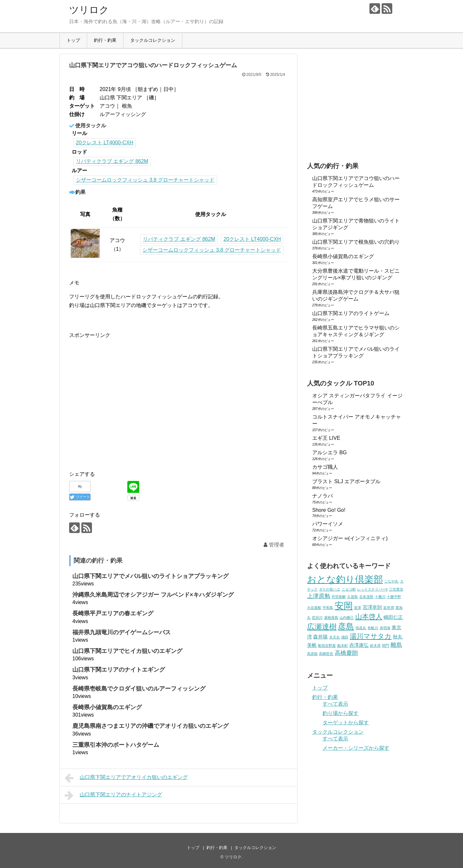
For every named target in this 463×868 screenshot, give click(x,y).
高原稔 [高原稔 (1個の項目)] (312, 654)
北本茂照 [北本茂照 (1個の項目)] (366, 597)
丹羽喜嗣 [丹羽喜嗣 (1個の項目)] (339, 597)
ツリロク (89, 10)
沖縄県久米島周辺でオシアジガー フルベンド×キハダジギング (153, 595)
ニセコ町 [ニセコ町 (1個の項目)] (349, 589)
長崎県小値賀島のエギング (107, 707)
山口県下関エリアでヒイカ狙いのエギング (127, 651)
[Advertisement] (123, 407)
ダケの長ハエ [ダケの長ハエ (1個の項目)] (330, 589)
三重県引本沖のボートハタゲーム (116, 745)
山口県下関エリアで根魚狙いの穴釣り (356, 242)
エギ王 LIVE (326, 438)
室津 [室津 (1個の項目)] (358, 608)
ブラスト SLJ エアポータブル (346, 481)
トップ (73, 40)
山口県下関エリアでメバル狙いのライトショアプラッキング (150, 576)
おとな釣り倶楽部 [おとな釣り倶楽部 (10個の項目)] (345, 579)
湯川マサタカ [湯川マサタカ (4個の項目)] (371, 636)
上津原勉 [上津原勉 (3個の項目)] (319, 596)
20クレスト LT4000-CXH (104, 143)
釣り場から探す (340, 713)
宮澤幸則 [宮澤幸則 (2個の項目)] (372, 607)
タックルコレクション (153, 40)
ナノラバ (322, 496)
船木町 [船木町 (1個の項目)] (343, 646)
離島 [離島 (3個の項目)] (396, 645)
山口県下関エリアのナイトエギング (119, 670)
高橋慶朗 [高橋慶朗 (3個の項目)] (346, 653)
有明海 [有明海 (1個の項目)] (385, 628)
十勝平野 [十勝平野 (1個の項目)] (394, 597)
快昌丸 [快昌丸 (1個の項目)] (361, 628)
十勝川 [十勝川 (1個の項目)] (380, 597)
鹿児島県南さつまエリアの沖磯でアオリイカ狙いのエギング (150, 726)
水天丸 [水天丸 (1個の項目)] (335, 637)
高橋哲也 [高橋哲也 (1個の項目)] (326, 654)
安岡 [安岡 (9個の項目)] (344, 606)
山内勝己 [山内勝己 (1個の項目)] (347, 618)
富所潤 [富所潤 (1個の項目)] (389, 608)
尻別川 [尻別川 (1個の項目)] (317, 618)
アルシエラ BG (330, 452)
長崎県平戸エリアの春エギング (113, 613)
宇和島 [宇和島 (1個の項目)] (328, 608)
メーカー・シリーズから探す (356, 748)
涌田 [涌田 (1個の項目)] (345, 637)
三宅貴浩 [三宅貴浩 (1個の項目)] (396, 589)
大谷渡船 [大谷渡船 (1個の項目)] (314, 608)
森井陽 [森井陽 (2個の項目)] (320, 637)
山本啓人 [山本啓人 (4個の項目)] (369, 616)
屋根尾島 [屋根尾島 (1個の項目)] (331, 618)
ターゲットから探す (346, 723)
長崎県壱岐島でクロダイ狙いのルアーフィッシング (139, 689)
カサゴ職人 (325, 467)
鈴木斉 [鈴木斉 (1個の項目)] (375, 646)
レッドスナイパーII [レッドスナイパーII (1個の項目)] (372, 589)
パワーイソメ (328, 524)
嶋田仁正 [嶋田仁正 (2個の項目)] (393, 617)
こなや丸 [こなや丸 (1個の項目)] (391, 581)
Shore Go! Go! (329, 510)
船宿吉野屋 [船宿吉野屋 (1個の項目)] (327, 646)
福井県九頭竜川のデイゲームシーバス (122, 632)
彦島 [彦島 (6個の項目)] (346, 626)
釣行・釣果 (105, 40)
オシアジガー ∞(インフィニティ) (350, 538)
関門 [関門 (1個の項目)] (386, 646)
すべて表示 (335, 704)
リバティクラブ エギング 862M (112, 161)
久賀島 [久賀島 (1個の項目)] (353, 597)
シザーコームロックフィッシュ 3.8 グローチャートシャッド (145, 180)
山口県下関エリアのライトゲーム (351, 313)
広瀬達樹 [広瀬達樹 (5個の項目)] (322, 627)
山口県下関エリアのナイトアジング (113, 795)
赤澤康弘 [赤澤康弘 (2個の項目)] (359, 645)
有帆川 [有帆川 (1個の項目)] (373, 628)
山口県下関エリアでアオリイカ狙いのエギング (126, 778)
